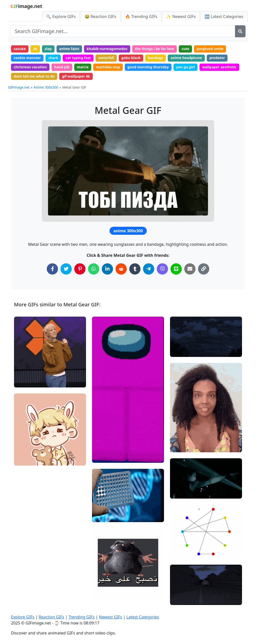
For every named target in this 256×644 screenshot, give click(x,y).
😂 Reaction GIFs (100, 17)
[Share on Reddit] (121, 269)
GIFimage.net (19, 87)
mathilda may (108, 67)
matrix (83, 67)
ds (35, 49)
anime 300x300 (128, 231)
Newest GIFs (110, 617)
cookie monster (27, 58)
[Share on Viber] (162, 269)
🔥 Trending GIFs (141, 17)
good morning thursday (148, 67)
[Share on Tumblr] (135, 269)
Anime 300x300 (46, 87)
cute (185, 49)
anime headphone (186, 58)
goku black (131, 58)
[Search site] (123, 31)
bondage (156, 58)
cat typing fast (78, 58)
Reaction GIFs (51, 617)
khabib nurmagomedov (107, 49)
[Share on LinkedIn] (107, 269)
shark (53, 58)
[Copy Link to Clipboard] (204, 269)
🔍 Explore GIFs (61, 17)
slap (48, 49)
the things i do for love (154, 49)
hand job (62, 67)
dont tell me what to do (34, 76)
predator (217, 58)
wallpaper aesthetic (219, 67)
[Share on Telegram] (149, 269)
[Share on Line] (176, 269)
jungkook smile (210, 49)
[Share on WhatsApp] (94, 269)
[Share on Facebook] (52, 269)
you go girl (185, 67)
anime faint (69, 49)
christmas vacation (30, 67)
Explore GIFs (23, 617)
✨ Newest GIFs (181, 17)
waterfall (106, 58)
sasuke (20, 49)
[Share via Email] (190, 269)
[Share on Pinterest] (80, 269)
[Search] (240, 31)
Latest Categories (143, 617)
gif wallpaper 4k (76, 76)
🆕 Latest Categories (224, 17)
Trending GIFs (81, 617)
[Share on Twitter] (66, 269)
